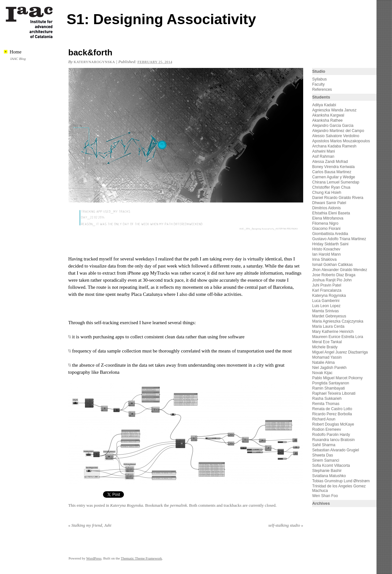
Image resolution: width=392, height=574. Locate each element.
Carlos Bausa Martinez (332, 172)
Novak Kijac (322, 373)
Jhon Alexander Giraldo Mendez (340, 270)
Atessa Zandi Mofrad (330, 162)
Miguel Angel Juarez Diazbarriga (340, 352)
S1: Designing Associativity (161, 19)
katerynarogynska (94, 62)
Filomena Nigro (325, 223)
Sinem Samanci (326, 460)
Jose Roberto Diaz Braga (334, 275)
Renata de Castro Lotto (332, 409)
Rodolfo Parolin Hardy (331, 435)
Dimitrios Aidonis (327, 208)
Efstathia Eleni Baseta (331, 213)
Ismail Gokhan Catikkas (332, 265)
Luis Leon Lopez (326, 306)
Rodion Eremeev (327, 429)
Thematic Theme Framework (141, 558)
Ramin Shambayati (328, 388)
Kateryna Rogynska (126, 505)
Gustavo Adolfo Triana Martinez (339, 239)
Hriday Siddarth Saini (330, 244)
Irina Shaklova (324, 259)
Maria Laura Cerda (328, 326)
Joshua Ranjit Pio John (332, 280)
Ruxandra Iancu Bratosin (333, 440)
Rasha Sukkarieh (327, 399)
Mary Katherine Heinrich (333, 332)
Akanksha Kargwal (328, 115)
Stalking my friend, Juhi (90, 525)
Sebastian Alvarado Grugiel (336, 450)
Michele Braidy (325, 347)
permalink (178, 505)
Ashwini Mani (324, 151)
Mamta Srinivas (326, 311)
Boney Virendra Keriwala (333, 167)
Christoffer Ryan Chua (331, 187)
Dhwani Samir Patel (329, 203)
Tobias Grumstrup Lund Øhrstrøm (341, 481)
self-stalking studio (286, 525)
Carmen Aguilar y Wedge (334, 177)
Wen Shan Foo (325, 496)
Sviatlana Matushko (329, 476)
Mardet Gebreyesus (329, 316)
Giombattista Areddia (330, 234)
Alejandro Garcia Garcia (333, 126)
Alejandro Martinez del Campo (338, 131)
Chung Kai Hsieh (327, 193)
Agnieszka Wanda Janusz (334, 110)
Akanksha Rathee (327, 120)
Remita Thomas (326, 404)
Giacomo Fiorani (326, 229)
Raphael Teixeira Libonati (334, 393)
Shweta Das (323, 455)
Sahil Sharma (324, 445)
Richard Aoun (324, 419)
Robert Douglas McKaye (333, 424)
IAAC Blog (18, 59)
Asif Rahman (323, 156)
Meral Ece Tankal (327, 342)
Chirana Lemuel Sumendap (336, 182)
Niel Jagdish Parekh (329, 368)
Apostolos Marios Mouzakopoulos (341, 141)
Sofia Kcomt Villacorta (331, 466)
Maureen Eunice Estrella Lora (338, 337)
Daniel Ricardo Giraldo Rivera (338, 198)
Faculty (318, 84)
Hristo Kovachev (326, 249)
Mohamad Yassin (327, 357)
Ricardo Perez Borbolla (332, 414)
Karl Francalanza (327, 290)
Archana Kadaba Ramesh (334, 146)
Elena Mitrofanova (328, 218)
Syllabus (319, 79)
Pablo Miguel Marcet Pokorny (337, 378)
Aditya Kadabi (324, 105)
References (322, 89)
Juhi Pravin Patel (327, 285)
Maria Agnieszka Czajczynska (338, 321)
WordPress (94, 558)
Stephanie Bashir (327, 471)
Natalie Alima (323, 362)
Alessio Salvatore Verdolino (336, 136)
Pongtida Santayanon (331, 383)
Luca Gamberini (326, 301)
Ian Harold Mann (327, 254)
